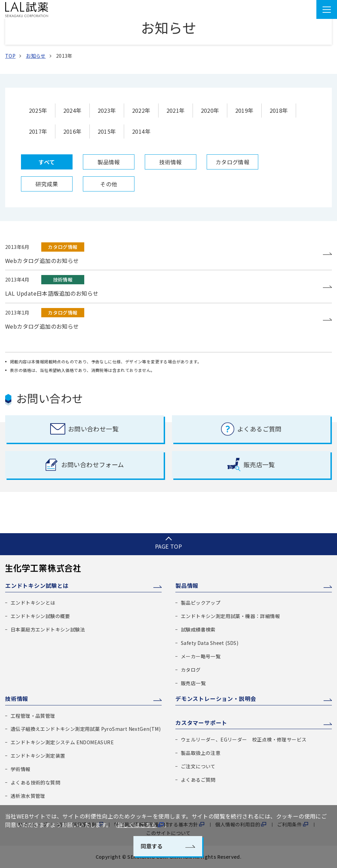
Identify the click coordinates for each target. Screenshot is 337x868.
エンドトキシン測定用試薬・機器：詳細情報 (230, 616)
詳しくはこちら (137, 825)
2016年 (73, 131)
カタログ (191, 670)
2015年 (107, 131)
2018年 (279, 110)
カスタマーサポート (201, 723)
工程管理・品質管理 (33, 716)
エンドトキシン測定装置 (38, 756)
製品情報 (187, 585)
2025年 (38, 110)
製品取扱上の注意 (201, 753)
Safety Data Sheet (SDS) (210, 643)
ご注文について (198, 766)
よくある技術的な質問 (35, 782)
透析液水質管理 (28, 796)
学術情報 (21, 769)
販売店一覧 (193, 683)
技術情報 (17, 699)
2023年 (107, 110)
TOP (10, 56)
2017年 (38, 131)
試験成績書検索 (198, 629)
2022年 (141, 110)
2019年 (244, 110)
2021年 (176, 110)
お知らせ (36, 56)
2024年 (73, 110)
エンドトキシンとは (33, 603)
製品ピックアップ (201, 603)
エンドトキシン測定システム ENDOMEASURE (62, 742)
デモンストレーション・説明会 (216, 699)
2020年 (210, 110)
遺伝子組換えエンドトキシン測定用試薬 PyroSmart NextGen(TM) (86, 729)
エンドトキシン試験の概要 (40, 616)
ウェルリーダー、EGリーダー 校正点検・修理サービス (244, 739)
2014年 (141, 131)
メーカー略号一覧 (201, 656)
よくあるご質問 (198, 780)
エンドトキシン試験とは (37, 585)
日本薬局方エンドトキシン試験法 (48, 629)
